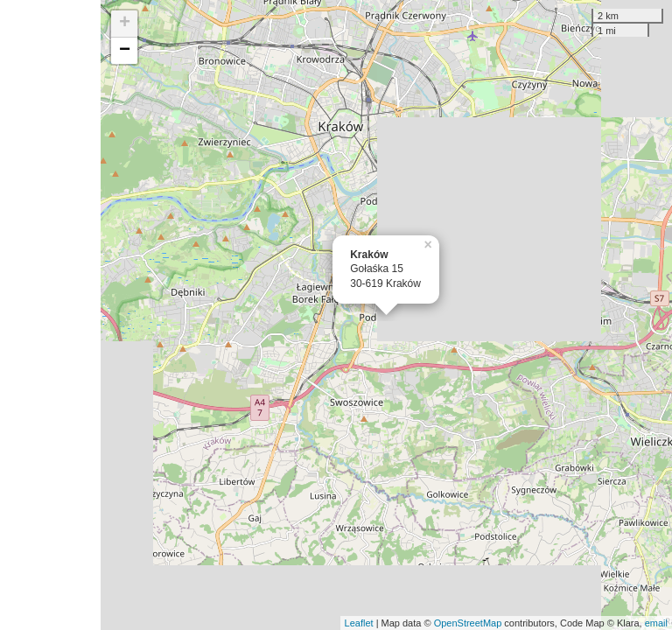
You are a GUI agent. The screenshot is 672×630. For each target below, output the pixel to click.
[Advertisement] (50, 315)
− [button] (125, 51)
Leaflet (359, 623)
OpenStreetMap (468, 623)
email (656, 623)
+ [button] (125, 24)
